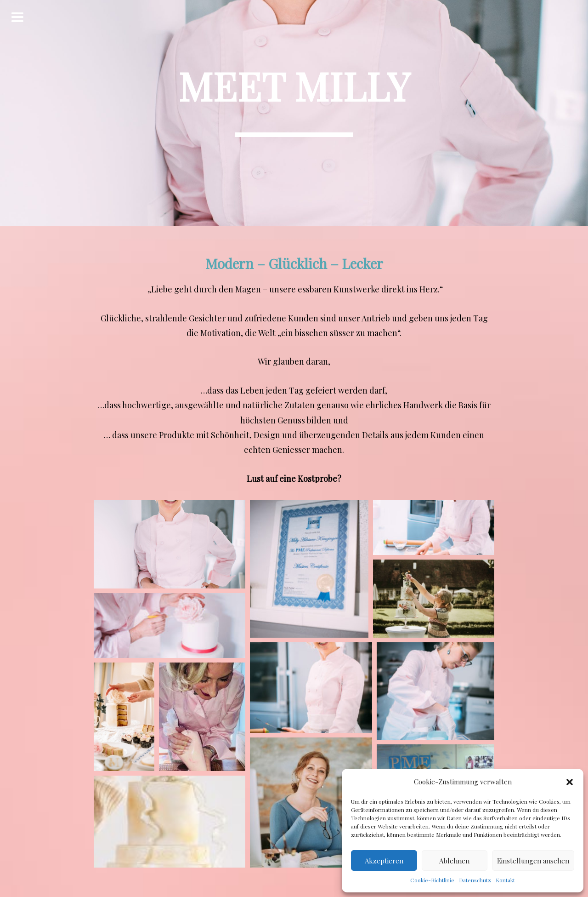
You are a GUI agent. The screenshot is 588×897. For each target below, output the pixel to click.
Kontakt (505, 880)
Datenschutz (475, 880)
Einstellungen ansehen (533, 861)
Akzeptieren (384, 861)
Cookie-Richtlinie (432, 880)
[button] (570, 782)
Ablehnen (454, 861)
